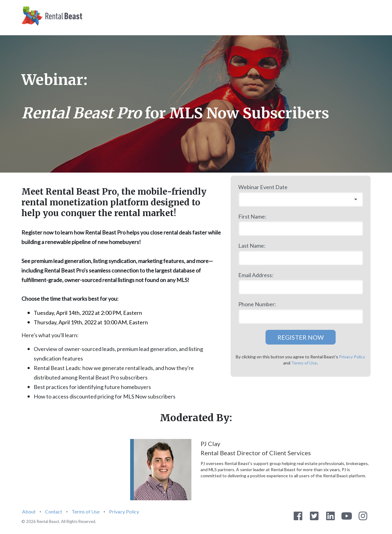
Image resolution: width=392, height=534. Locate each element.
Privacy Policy (352, 357)
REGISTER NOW (301, 337)
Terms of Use (304, 363)
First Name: (252, 216)
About (29, 511)
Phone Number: (257, 304)
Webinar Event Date (263, 187)
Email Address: (256, 275)
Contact (54, 511)
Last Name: (252, 246)
